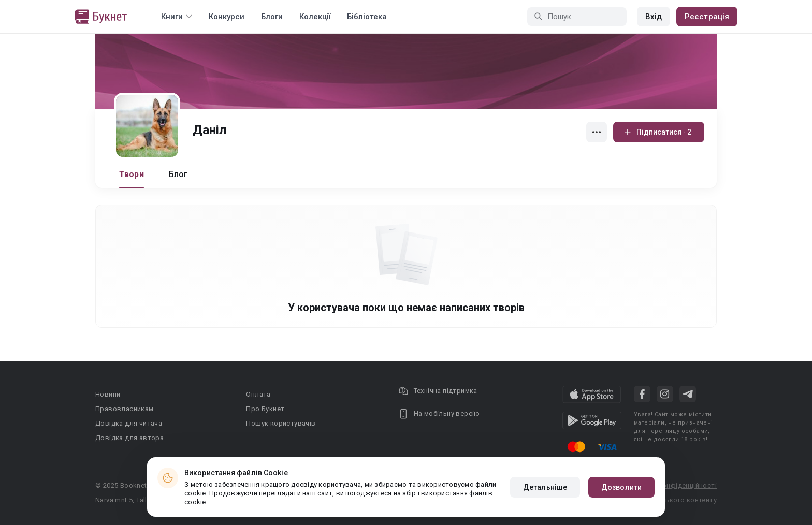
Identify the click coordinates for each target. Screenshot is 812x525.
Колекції (315, 17)
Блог (178, 174)
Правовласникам (125, 409)
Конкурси (227, 17)
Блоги (272, 17)
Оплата (258, 394)
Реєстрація (707, 17)
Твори (132, 174)
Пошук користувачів (281, 423)
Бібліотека (367, 17)
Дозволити (621, 487)
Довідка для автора (129, 438)
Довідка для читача (129, 423)
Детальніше (545, 487)
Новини (108, 394)
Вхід (654, 17)
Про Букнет (265, 409)
